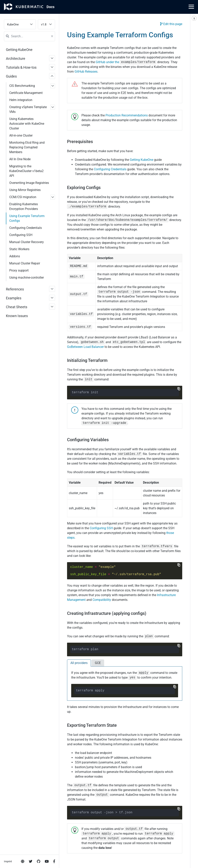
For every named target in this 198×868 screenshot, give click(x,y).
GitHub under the (126, 62)
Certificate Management (26, 93)
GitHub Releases (86, 72)
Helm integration (21, 100)
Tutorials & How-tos (21, 67)
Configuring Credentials (110, 169)
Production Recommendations (127, 115)
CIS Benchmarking (22, 86)
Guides (11, 76)
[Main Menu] (191, 7)
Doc (50, 7)
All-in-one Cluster (21, 135)
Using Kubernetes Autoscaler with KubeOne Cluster (27, 124)
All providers (79, 663)
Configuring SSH (101, 528)
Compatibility (102, 600)
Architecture (16, 59)
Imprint (8, 160)
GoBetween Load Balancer (85, 347)
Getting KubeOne (19, 50)
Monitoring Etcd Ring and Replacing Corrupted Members (27, 147)
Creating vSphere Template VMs (28, 109)
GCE (98, 663)
